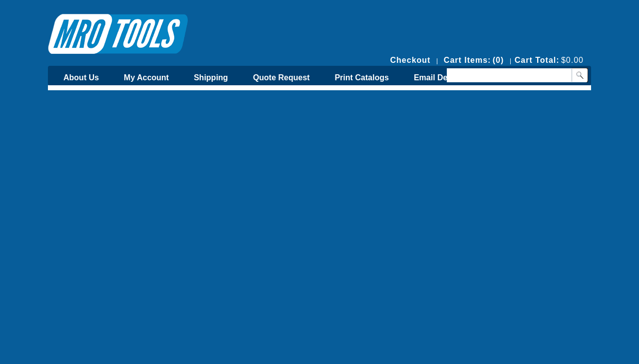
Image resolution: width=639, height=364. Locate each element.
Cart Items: (468, 60)
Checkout (411, 60)
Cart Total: (537, 60)
